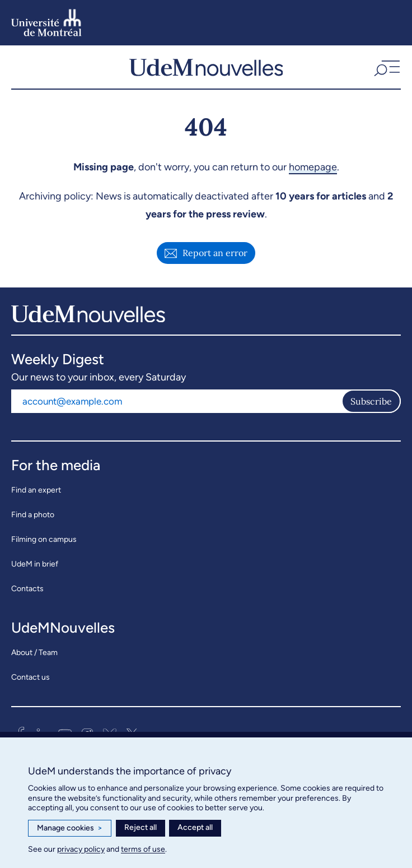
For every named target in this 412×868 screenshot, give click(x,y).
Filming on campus (44, 539)
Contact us (31, 677)
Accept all (195, 827)
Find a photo (33, 515)
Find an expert (36, 490)
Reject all (141, 827)
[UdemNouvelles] (206, 67)
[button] (386, 67)
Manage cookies (70, 828)
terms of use (143, 849)
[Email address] (176, 401)
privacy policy (81, 849)
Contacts (27, 589)
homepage (313, 167)
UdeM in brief (35, 564)
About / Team (34, 653)
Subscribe (371, 401)
